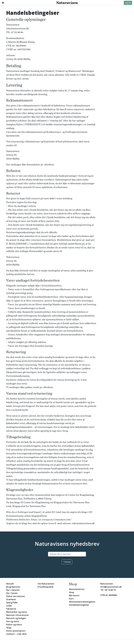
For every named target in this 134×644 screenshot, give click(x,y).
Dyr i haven (12, 593)
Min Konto (74, 595)
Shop (9, 628)
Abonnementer (77, 589)
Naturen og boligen (16, 618)
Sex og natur (13, 621)
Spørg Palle (12, 603)
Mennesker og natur (17, 612)
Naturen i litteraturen (17, 615)
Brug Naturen (13, 587)
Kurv (71, 599)
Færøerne (11, 609)
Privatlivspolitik (45, 587)
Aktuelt (10, 584)
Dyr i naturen (13, 590)
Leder (9, 606)
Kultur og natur (14, 625)
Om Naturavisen (46, 584)
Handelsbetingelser (79, 605)
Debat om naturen (16, 596)
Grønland (11, 599)
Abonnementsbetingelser (82, 602)
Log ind (128, 3)
